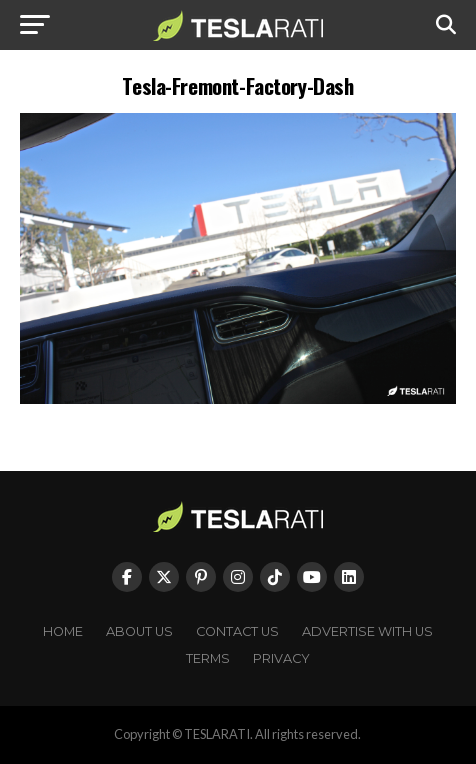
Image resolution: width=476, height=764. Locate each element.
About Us (139, 631)
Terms (208, 658)
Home (63, 631)
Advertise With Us (367, 631)
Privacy (281, 658)
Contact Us (237, 631)
